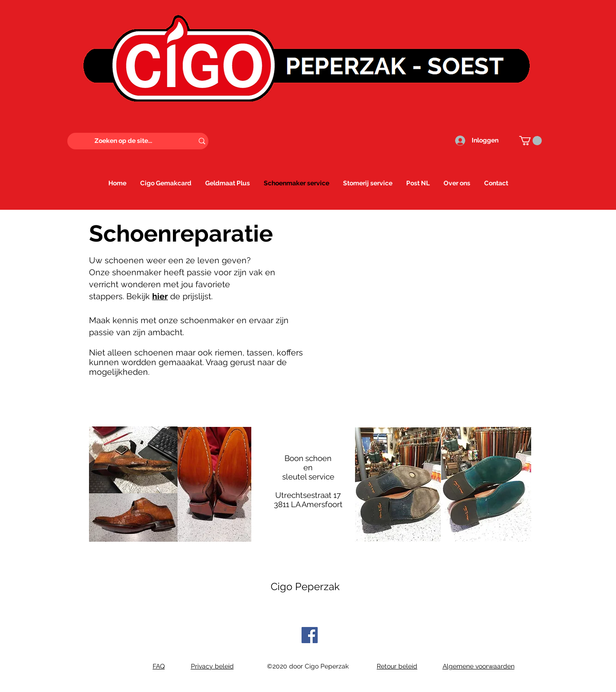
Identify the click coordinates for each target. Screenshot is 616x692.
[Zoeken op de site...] (123, 141)
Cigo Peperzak (305, 586)
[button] (530, 141)
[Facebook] (310, 635)
